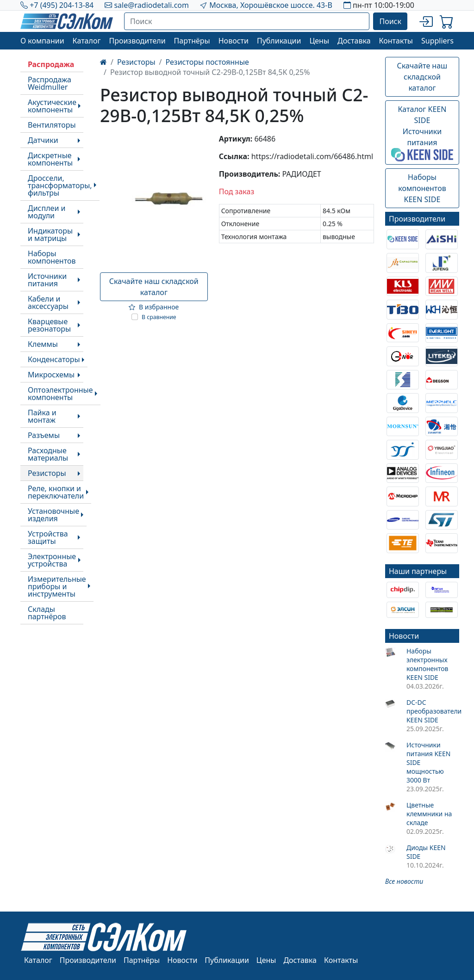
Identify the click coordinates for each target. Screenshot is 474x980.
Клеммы (43, 344)
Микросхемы (51, 375)
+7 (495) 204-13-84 (62, 5)
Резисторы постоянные (207, 62)
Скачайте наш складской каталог (154, 287)
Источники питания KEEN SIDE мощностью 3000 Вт (428, 762)
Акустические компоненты (52, 106)
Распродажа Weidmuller (50, 83)
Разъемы (44, 435)
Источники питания (47, 280)
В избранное (154, 307)
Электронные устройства (52, 560)
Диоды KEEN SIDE (426, 852)
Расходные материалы (48, 454)
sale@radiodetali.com (151, 5)
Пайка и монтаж (42, 416)
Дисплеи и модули (47, 212)
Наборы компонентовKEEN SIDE (422, 188)
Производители (137, 41)
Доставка (354, 41)
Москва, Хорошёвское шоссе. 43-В (271, 5)
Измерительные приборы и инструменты (57, 586)
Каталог (87, 41)
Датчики (43, 140)
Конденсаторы (54, 359)
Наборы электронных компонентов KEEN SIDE (427, 664)
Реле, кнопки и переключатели (56, 492)
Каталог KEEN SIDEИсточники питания (422, 133)
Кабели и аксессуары (48, 302)
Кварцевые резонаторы (49, 325)
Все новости (404, 881)
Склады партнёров (47, 613)
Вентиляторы (52, 125)
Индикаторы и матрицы (50, 234)
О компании (42, 41)
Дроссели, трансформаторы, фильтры (60, 185)
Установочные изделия (53, 515)
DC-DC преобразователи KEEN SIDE (433, 711)
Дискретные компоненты (50, 159)
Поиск (390, 21)
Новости (234, 41)
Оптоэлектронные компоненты (60, 394)
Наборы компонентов (52, 257)
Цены (319, 41)
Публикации (279, 41)
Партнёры (192, 41)
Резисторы (47, 473)
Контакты (396, 41)
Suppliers (437, 41)
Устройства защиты (48, 537)
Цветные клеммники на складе (429, 814)
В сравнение (159, 317)
